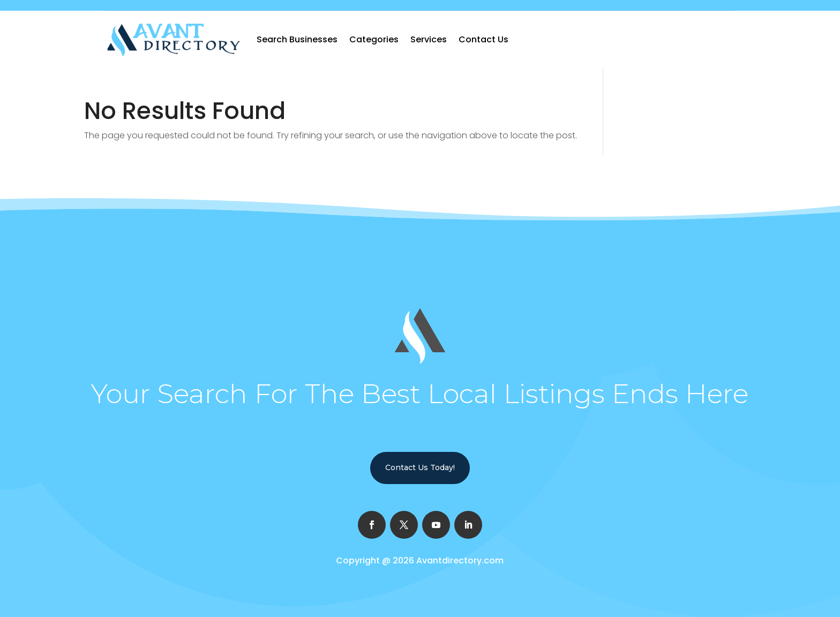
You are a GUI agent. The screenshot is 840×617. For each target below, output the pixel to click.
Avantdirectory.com (460, 560)
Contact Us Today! (420, 467)
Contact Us (483, 39)
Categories (374, 39)
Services (429, 39)
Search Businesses (297, 39)
